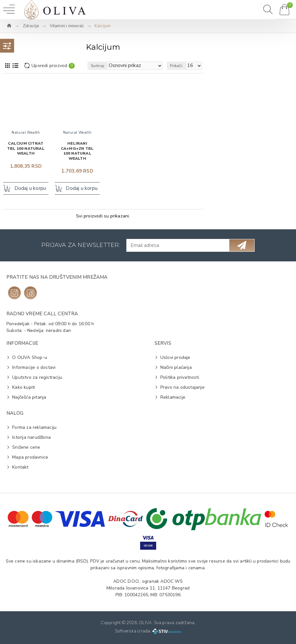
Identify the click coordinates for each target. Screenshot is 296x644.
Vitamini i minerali (67, 26)
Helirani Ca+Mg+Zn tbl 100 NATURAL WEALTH (77, 151)
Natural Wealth (26, 133)
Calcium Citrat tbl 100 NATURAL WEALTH (26, 148)
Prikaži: (177, 66)
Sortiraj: (98, 66)
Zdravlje (31, 26)
